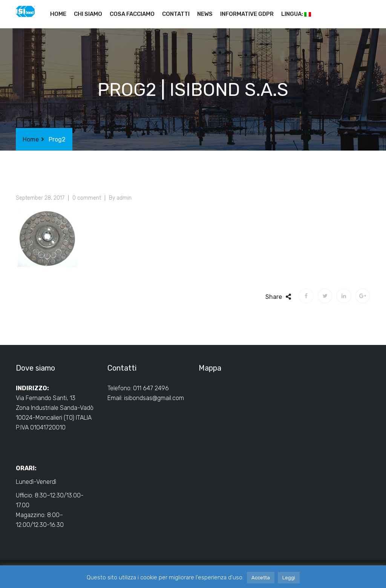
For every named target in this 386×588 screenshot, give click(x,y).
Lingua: (296, 14)
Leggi (289, 578)
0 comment (87, 198)
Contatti (176, 14)
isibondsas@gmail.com (154, 398)
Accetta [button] (261, 578)
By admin (120, 198)
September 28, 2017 (40, 198)
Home (58, 14)
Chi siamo (88, 14)
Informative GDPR (247, 14)
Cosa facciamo (132, 14)
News (205, 14)
